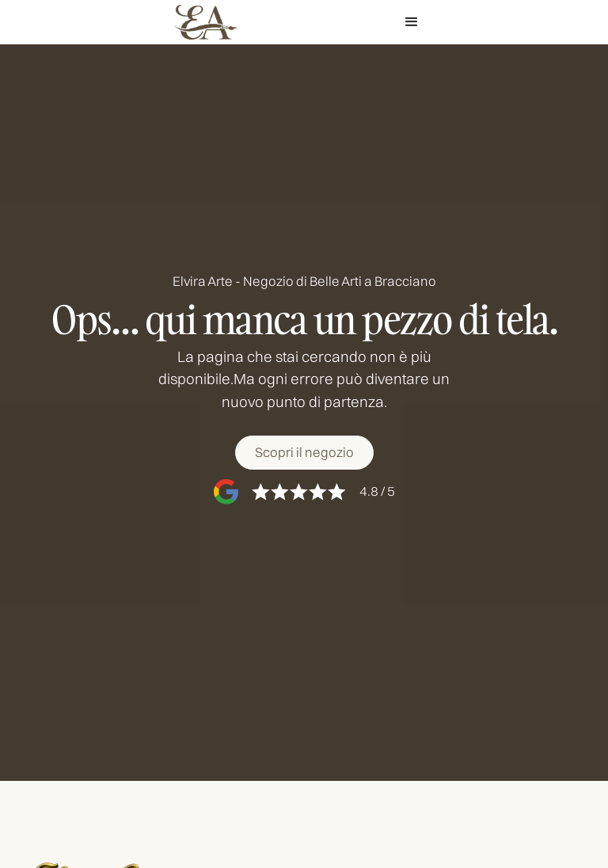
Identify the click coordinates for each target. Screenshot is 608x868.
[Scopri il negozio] (304, 453)
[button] (412, 22)
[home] (206, 23)
